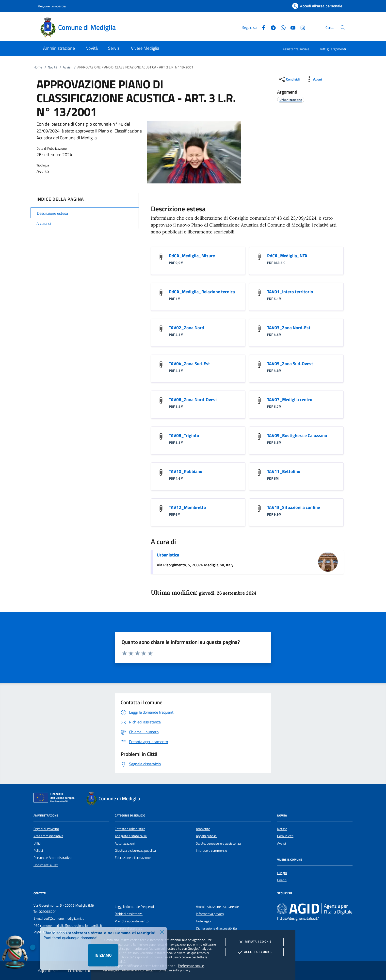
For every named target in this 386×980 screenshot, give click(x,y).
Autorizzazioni (125, 843)
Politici (38, 850)
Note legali (203, 921)
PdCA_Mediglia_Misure (192, 256)
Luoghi (282, 873)
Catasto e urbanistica (130, 829)
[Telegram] (271, 27)
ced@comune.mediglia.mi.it (64, 918)
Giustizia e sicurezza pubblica (135, 850)
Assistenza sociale (296, 49)
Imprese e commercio (211, 850)
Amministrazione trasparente (217, 907)
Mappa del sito (48, 971)
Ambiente (203, 829)
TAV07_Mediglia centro (290, 400)
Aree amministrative (48, 836)
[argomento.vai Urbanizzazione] (291, 100)
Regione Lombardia (52, 6)
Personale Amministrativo (52, 858)
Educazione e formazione (133, 858)
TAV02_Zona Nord (186, 328)
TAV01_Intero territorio (290, 292)
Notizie (282, 829)
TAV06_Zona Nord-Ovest (193, 400)
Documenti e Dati (46, 865)
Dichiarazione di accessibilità (216, 928)
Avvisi (67, 67)
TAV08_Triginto (184, 435)
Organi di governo (46, 829)
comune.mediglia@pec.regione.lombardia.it (71, 926)
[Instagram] (301, 27)
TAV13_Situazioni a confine (294, 507)
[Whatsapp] (281, 27)
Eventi (282, 880)
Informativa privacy (210, 914)
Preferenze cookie (191, 966)
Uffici (37, 843)
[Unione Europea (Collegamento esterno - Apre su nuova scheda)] (55, 799)
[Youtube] (291, 27)
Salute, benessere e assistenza (218, 843)
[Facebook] (261, 27)
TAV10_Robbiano (186, 471)
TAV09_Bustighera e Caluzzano (297, 435)
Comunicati (285, 836)
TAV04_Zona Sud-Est (189, 364)
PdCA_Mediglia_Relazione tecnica (202, 292)
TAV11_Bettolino (284, 471)
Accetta (254, 952)
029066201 (48, 912)
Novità (52, 67)
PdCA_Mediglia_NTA (287, 256)
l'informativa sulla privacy (172, 970)
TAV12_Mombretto (187, 507)
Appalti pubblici (207, 836)
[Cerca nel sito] (343, 27)
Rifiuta (254, 942)
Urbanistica (168, 555)
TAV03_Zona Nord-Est (289, 328)
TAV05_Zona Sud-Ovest (290, 364)
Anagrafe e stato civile (131, 836)
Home (38, 67)
